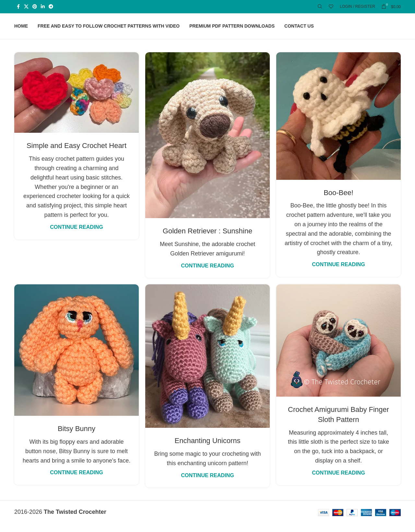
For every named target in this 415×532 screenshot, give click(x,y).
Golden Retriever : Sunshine (207, 240)
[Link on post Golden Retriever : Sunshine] (207, 144)
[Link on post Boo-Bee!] (338, 124)
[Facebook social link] (18, 7)
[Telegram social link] (51, 7)
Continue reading (77, 235)
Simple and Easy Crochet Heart (77, 154)
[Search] (320, 7)
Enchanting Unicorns (207, 449)
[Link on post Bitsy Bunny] (77, 359)
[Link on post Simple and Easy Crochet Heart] (77, 101)
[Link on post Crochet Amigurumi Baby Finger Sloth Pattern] (338, 349)
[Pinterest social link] (35, 7)
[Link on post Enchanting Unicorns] (207, 365)
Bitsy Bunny (77, 437)
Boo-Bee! (338, 201)
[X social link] (26, 7)
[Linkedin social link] (43, 7)
